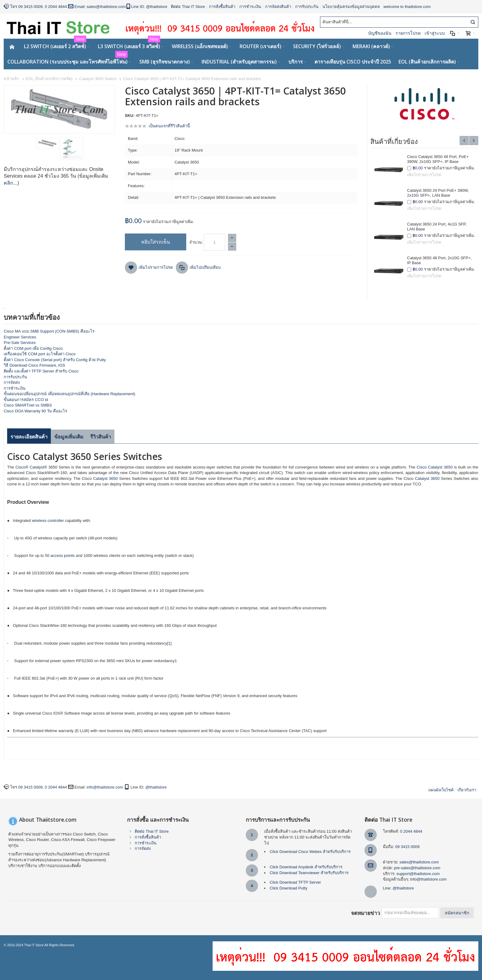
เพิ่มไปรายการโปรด (424, 175)
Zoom (59, 109)
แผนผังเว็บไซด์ (441, 790)
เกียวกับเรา (467, 790)
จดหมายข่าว (366, 913)
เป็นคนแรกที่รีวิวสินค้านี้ (169, 126)
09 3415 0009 (30, 7)
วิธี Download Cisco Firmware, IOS (34, 365)
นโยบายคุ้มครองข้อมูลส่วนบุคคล (351, 7)
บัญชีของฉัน (380, 33)
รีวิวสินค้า (101, 437)
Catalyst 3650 (440, 467)
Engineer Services (20, 337)
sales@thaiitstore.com (106, 7)
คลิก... (10, 183)
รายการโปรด (408, 33)
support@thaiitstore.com (418, 874)
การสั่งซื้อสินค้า (222, 7)
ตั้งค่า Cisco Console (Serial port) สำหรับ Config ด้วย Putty (55, 360)
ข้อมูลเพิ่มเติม (69, 437)
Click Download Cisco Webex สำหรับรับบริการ (310, 852)
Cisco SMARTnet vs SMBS (28, 405)
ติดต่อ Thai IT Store (188, 7)
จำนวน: (196, 242)
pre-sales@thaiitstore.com (417, 868)
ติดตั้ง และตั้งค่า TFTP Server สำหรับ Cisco (41, 371)
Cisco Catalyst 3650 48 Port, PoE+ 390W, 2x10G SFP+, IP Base (438, 159)
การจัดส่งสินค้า (278, 7)
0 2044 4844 (56, 7)
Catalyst (37, 467)
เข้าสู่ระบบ (435, 33)
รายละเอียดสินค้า (29, 437)
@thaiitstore (157, 7)
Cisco (20, 467)
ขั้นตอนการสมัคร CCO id (26, 400)
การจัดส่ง (12, 382)
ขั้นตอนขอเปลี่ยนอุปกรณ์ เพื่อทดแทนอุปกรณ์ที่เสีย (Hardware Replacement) (69, 394)
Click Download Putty (289, 888)
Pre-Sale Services (20, 343)
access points (63, 556)
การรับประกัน (307, 7)
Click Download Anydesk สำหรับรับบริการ (306, 867)
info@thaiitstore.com (105, 787)
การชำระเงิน (250, 7)
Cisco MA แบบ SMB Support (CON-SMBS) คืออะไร (49, 331)
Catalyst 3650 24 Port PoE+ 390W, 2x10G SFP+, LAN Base (438, 193)
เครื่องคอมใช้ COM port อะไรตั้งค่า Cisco (40, 354)
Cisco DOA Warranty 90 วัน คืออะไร (35, 411)
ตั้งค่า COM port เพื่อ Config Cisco (33, 348)
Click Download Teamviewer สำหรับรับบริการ (309, 873)
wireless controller (48, 521)
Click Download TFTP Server (295, 882)
